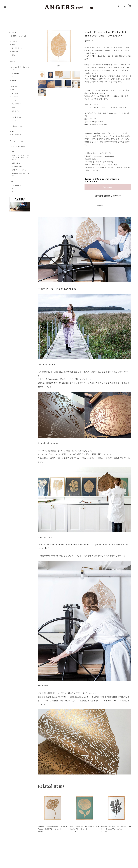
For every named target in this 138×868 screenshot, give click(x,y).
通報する (100, 206)
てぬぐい (15, 53)
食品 (13, 56)
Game (14, 83)
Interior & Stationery (20, 69)
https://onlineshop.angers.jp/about (99, 156)
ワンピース (16, 100)
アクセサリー (17, 107)
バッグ (14, 103)
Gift (11, 136)
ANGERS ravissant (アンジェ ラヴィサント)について (21, 164)
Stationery (16, 76)
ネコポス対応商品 (17, 152)
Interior (15, 72)
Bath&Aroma (16, 130)
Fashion (13, 89)
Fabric (13, 63)
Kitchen (13, 42)
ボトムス (15, 96)
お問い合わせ (17, 173)
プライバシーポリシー (20, 176)
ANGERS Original (18, 36)
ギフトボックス (17, 140)
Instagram (16, 191)
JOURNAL (16, 169)
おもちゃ (15, 124)
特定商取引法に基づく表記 (21, 181)
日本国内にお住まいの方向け (108, 196)
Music (14, 79)
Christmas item (17, 146)
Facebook (16, 198)
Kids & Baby (16, 120)
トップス (15, 93)
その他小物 (16, 114)
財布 (13, 110)
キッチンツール (17, 49)
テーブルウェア (17, 46)
